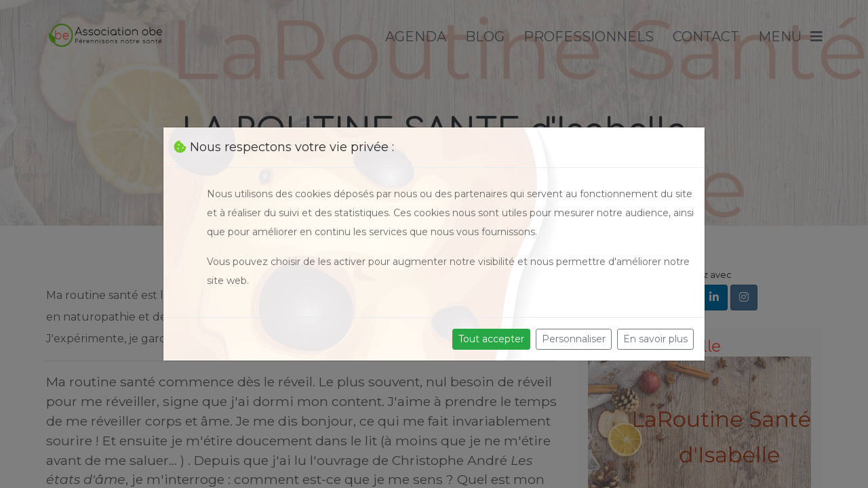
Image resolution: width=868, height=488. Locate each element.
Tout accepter (491, 339)
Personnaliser (574, 339)
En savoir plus (655, 339)
